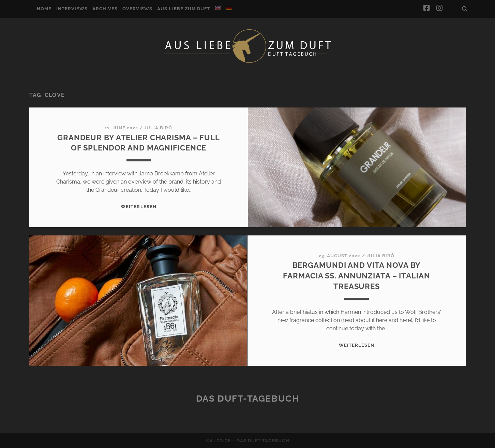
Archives (105, 9)
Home (44, 9)
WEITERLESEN (138, 207)
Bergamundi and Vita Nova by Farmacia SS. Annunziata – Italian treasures (356, 276)
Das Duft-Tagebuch (248, 399)
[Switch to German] (229, 8)
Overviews (137, 9)
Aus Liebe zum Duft (184, 9)
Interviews (72, 9)
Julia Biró (158, 128)
